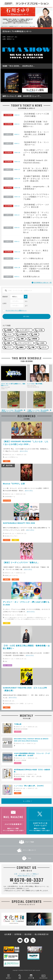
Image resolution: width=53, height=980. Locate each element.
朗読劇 (9, 330)
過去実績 (28, 934)
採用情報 (18, 934)
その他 (40, 330)
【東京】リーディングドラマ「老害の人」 (21, 563)
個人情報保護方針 (42, 934)
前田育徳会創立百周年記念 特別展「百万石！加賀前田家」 (32, 771)
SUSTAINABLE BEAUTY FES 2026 (19, 523)
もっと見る (26, 801)
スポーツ (10, 339)
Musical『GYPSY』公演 (14, 484)
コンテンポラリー (25, 330)
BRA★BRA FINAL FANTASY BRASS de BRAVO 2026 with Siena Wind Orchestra (31, 740)
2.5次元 (42, 343)
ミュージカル (7, 501)
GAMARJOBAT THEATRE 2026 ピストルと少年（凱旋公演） (25, 689)
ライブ (7, 540)
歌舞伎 (22, 347)
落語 (9, 343)
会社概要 (8, 934)
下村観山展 (18, 724)
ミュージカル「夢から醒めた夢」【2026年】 (29, 786)
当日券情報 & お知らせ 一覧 (43, 283)
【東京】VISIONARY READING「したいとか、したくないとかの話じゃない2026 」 (26, 443)
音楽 (36, 334)
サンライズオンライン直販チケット (16, 310)
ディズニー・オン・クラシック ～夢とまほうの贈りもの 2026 (26, 603)
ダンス (44, 347)
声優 (33, 347)
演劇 (22, 339)
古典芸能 (34, 339)
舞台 (7, 461)
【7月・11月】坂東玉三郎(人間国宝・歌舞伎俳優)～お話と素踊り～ (26, 647)
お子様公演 (23, 334)
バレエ (9, 334)
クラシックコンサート (25, 343)
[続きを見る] (24, 451)
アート (9, 347)
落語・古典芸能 (8, 665)
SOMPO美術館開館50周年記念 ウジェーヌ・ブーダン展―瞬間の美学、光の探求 (32, 754)
